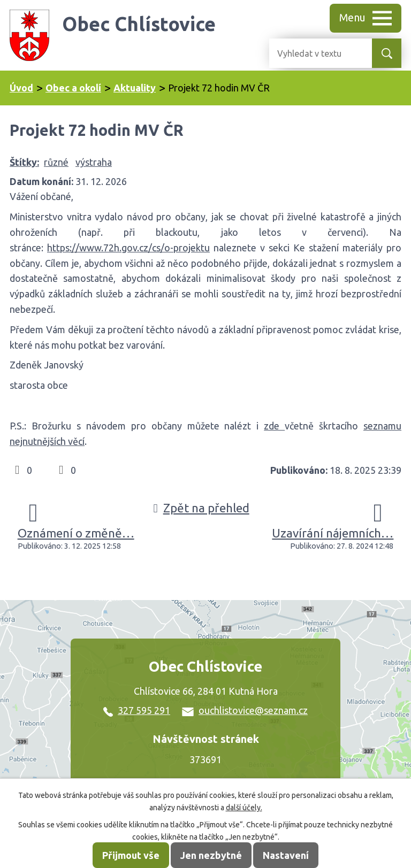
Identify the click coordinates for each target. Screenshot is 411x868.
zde (274, 426)
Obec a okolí (73, 88)
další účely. (244, 808)
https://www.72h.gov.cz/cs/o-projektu (128, 248)
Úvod (21, 88)
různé (56, 162)
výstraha (94, 162)
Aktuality (135, 88)
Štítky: (24, 162)
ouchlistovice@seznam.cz (245, 710)
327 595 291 (137, 710)
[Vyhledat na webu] (312, 53)
